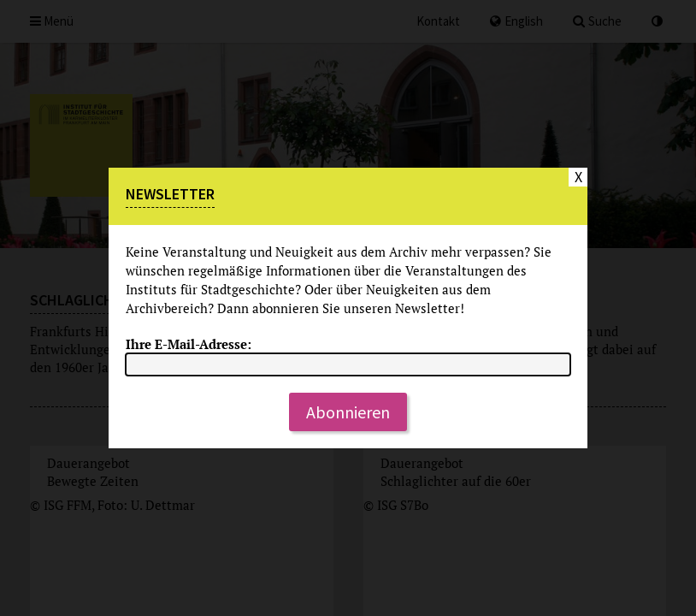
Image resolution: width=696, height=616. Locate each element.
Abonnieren (348, 412)
